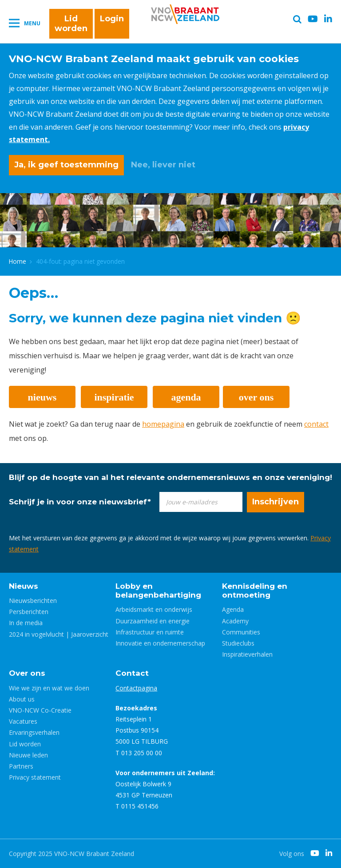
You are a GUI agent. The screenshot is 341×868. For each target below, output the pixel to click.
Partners (21, 766)
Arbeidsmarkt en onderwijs (154, 609)
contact (316, 424)
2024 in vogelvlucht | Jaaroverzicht (59, 634)
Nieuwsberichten (33, 600)
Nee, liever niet (163, 165)
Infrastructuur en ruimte (150, 632)
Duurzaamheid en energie (153, 621)
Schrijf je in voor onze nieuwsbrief (80, 502)
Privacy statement (35, 777)
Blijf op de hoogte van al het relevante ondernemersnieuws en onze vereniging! (170, 477)
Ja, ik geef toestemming (66, 165)
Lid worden (71, 24)
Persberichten (29, 612)
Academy (235, 621)
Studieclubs (238, 643)
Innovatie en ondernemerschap (160, 643)
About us (22, 699)
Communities (241, 632)
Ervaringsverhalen (34, 732)
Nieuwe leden (28, 755)
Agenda (233, 609)
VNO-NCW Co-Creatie (40, 710)
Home (18, 261)
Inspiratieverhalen (247, 654)
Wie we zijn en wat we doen (49, 688)
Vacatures (23, 721)
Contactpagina (136, 688)
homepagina (163, 424)
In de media (26, 623)
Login (112, 19)
